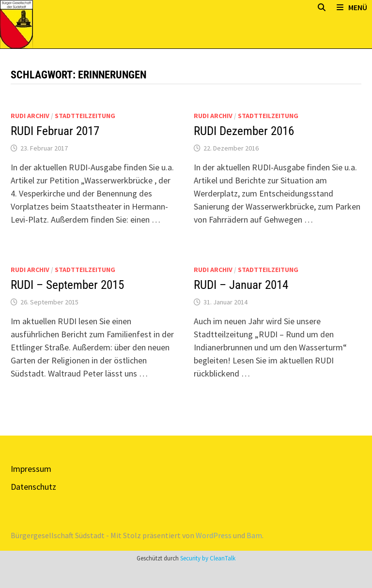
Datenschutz (33, 487)
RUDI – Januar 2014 (241, 285)
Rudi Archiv (30, 116)
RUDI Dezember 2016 (244, 131)
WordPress (214, 535)
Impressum (31, 469)
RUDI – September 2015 (67, 285)
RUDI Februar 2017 (55, 131)
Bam (254, 535)
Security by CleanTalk (208, 558)
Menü (352, 7)
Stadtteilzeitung (85, 116)
